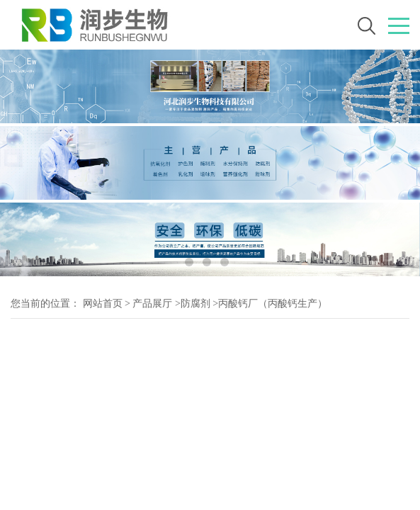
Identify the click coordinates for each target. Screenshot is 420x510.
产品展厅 (152, 304)
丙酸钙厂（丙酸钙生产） (273, 304)
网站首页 (103, 304)
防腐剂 (195, 304)
